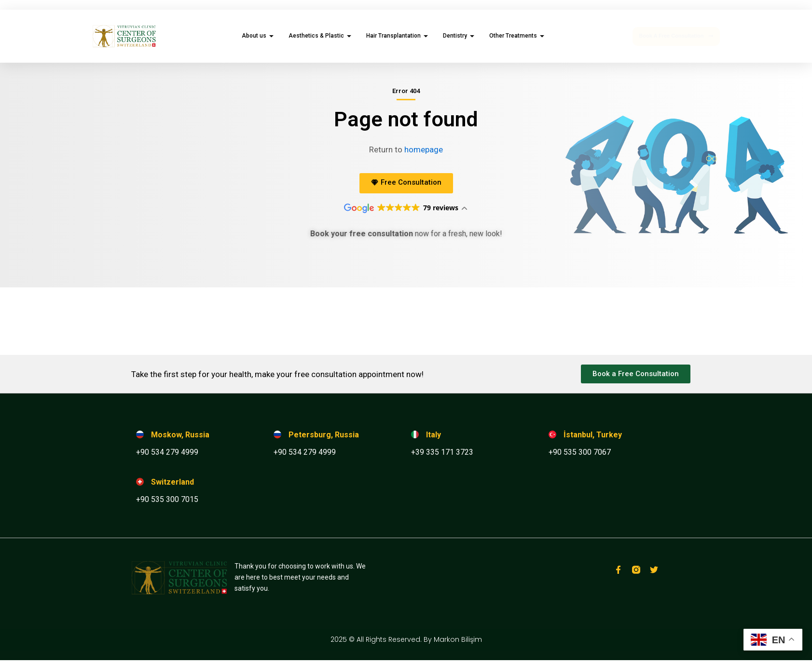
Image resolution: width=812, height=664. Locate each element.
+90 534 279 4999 (167, 452)
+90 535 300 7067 (580, 452)
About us (259, 36)
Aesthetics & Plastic (321, 36)
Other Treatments (518, 36)
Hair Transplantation (398, 36)
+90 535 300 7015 (167, 499)
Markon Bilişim (458, 639)
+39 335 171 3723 (442, 452)
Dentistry (460, 36)
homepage (424, 149)
